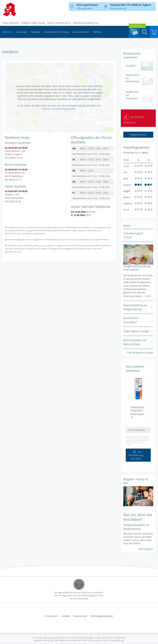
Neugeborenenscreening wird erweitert (137, 268)
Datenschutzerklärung (113, 640)
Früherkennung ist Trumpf (133, 235)
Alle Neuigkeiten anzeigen (141, 353)
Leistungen (22, 32)
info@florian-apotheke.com (86, 23)
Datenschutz (81, 616)
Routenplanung (118, 8)
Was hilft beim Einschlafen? (131, 320)
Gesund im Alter (81, 32)
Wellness (97, 32)
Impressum (52, 616)
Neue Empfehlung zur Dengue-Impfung (135, 307)
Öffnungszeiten (84, 8)
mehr (149, 296)
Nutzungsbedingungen (102, 616)
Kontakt (66, 616)
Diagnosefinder (138, 135)
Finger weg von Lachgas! (136, 331)
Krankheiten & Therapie (57, 32)
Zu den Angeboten (137, 430)
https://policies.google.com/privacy (85, 96)
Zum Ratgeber (146, 549)
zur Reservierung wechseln (136, 455)
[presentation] (128, 406)
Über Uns (7, 32)
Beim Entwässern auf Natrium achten (135, 342)
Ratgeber (36, 32)
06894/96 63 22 (63, 23)
